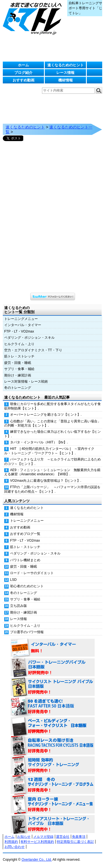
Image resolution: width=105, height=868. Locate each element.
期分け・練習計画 (18, 375)
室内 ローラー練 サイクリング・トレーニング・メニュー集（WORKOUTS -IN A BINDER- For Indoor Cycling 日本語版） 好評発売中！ (53, 805)
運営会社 (63, 837)
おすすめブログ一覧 (25, 534)
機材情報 (66, 80)
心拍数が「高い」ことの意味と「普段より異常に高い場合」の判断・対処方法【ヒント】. (53, 423)
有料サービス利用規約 (37, 842)
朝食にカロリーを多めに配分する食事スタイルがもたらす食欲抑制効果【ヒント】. (53, 406)
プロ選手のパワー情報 (27, 632)
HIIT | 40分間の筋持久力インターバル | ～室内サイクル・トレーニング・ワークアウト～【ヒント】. (49, 451)
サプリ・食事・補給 (19, 369)
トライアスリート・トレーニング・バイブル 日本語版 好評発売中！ (53, 824)
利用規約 (11, 842)
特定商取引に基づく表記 (75, 842)
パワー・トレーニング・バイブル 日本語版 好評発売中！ (53, 668)
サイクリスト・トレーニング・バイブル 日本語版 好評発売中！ (53, 687)
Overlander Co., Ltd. (37, 860)
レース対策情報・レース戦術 (26, 382)
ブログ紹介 (23, 73)
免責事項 (79, 837)
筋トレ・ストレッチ (19, 356)
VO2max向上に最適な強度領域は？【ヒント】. (46, 481)
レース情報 (65, 73)
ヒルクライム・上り (19, 344)
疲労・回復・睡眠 (18, 363)
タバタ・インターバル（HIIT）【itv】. (39, 442)
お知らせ (24, 837)
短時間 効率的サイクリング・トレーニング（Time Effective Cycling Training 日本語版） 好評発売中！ (53, 766)
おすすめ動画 (24, 80)
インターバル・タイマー (23, 325)
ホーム (23, 65)
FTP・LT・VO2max (19, 331)
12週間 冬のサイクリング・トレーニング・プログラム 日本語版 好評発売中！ (53, 785)
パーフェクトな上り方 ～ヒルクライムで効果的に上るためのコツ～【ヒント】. (53, 461)
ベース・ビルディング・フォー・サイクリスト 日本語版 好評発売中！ (53, 726)
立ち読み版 (18, 606)
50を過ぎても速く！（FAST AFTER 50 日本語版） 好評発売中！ (53, 707)
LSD (13, 580)
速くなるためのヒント (66, 65)
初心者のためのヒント (27, 586)
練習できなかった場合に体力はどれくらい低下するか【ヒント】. (53, 434)
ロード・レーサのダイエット (32, 573)
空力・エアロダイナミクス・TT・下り (33, 350)
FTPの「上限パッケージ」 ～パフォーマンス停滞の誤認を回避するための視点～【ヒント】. (52, 489)
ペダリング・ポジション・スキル (29, 338)
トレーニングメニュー (21, 319)
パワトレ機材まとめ (25, 560)
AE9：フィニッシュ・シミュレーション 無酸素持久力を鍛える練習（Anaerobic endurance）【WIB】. (52, 472)
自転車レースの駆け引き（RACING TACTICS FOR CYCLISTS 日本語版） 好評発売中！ (53, 746)
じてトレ (34, 18)
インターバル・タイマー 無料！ (53, 648)
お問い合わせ (15, 847)
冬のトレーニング (18, 388)
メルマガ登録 (43, 837)
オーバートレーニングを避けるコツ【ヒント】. (46, 415)
